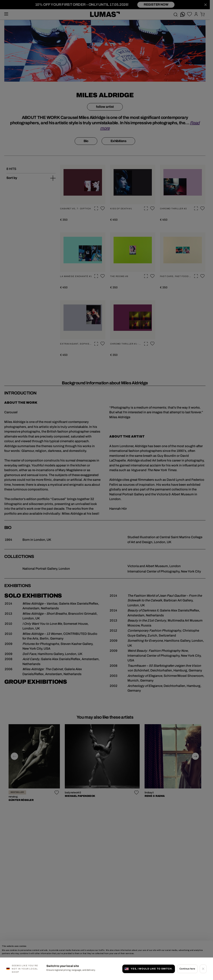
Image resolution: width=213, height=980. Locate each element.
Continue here (187, 969)
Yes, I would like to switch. (149, 969)
